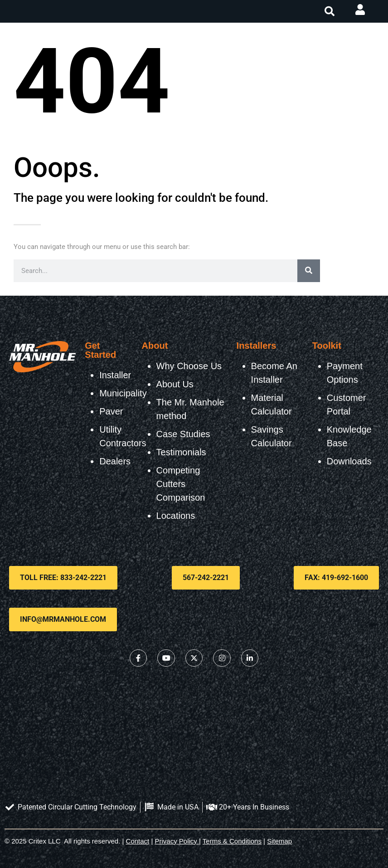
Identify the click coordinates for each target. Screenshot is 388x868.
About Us (175, 384)
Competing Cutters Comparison (181, 484)
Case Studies (183, 434)
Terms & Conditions (232, 841)
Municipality (123, 393)
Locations (176, 516)
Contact (138, 841)
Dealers (115, 461)
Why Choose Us (189, 366)
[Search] (309, 271)
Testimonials (181, 452)
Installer (115, 375)
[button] (330, 11)
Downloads (349, 461)
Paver (111, 411)
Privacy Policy (176, 841)
